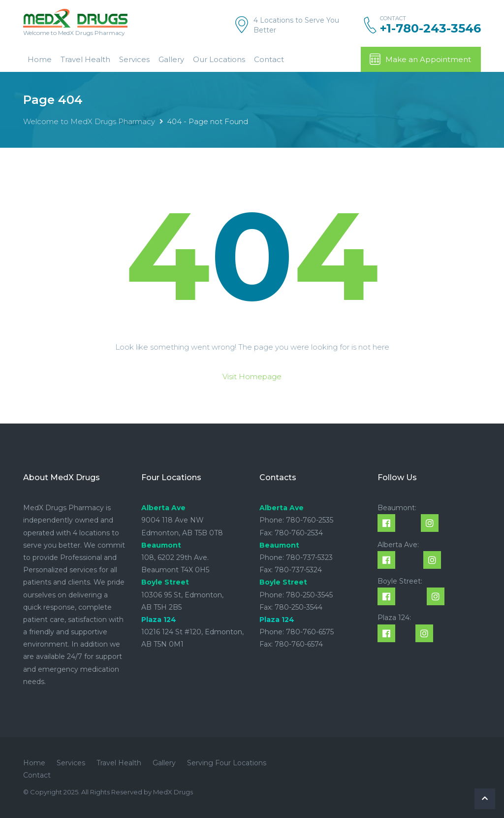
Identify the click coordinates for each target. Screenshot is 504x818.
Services (134, 59)
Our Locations (219, 59)
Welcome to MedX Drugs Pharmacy (89, 121)
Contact (269, 59)
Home (40, 59)
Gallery (171, 59)
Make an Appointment (420, 59)
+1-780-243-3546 (430, 29)
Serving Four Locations (227, 763)
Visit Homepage (252, 376)
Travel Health (85, 59)
